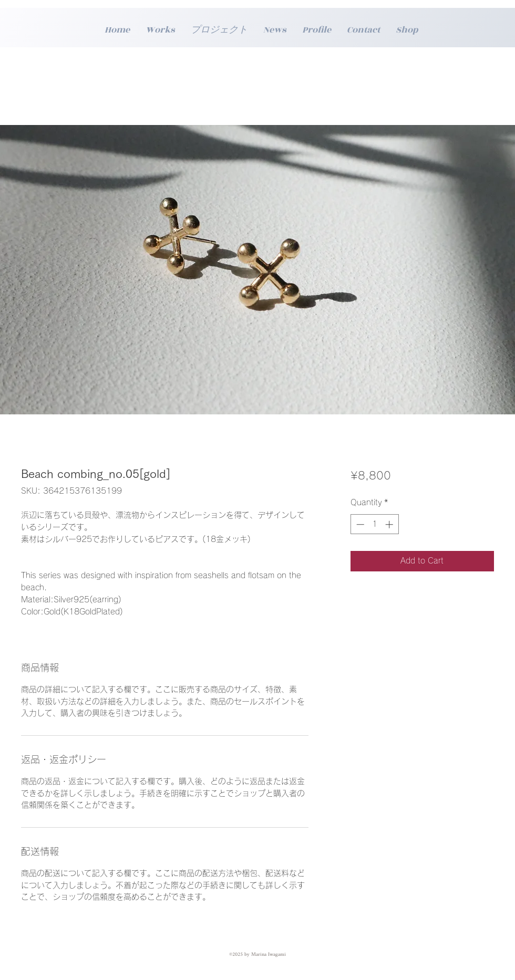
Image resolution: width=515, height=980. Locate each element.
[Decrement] (359, 524)
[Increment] (390, 524)
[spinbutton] (374, 524)
